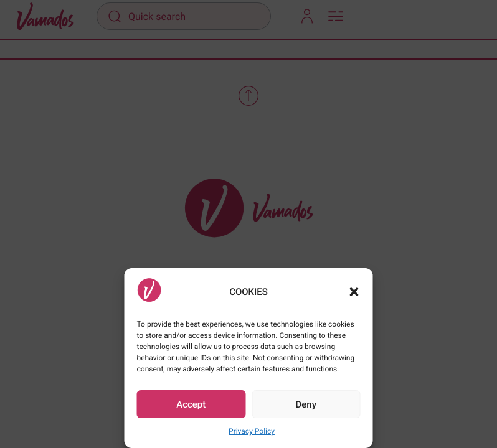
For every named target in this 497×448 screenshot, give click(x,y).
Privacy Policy (252, 431)
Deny (306, 404)
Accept (191, 404)
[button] (354, 292)
